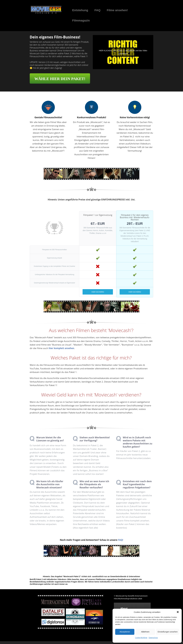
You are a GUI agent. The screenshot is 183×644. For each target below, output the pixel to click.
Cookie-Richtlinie (141, 638)
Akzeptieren (125, 632)
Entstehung (80, 10)
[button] (178, 612)
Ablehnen (145, 632)
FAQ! (120, 540)
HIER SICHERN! (98, 292)
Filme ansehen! (117, 10)
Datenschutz (153, 638)
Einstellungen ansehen (168, 632)
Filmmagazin (81, 20)
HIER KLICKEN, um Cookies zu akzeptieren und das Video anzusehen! (123, 52)
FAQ (97, 10)
